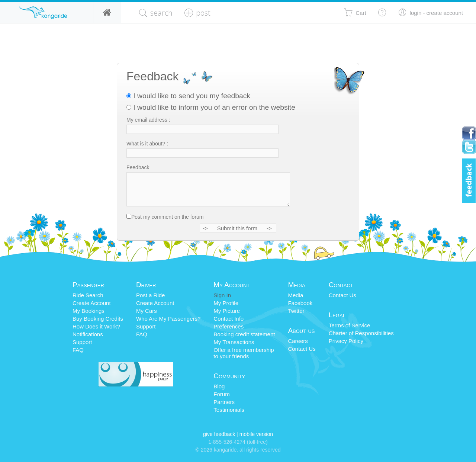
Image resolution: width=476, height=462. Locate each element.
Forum (221, 394)
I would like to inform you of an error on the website (211, 107)
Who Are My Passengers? (168, 319)
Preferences (229, 326)
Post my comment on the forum (168, 217)
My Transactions (234, 342)
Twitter (296, 311)
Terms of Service (350, 325)
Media (295, 295)
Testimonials (229, 410)
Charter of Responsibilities (361, 333)
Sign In (222, 295)
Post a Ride (151, 295)
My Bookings (89, 311)
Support (82, 342)
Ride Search (88, 295)
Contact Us (302, 349)
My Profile (226, 303)
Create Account (92, 303)
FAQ (78, 350)
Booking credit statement (244, 334)
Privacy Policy (346, 341)
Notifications (88, 334)
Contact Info (229, 319)
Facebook (300, 303)
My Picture (227, 311)
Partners (224, 402)
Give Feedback (219, 434)
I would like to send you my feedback (188, 96)
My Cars (147, 311)
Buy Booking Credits (98, 319)
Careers (298, 341)
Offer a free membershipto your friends (244, 353)
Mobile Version (256, 434)
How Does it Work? (96, 326)
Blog (219, 386)
